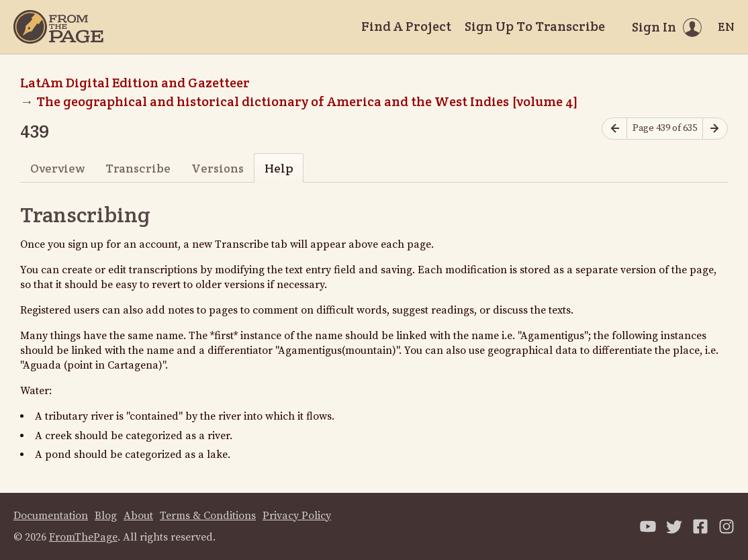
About (138, 516)
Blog (106, 516)
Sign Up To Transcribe (535, 26)
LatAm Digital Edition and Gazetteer (135, 83)
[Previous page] (614, 129)
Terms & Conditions (208, 516)
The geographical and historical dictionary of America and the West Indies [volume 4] (307, 101)
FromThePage (83, 537)
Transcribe (138, 168)
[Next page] (715, 129)
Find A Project (406, 26)
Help (279, 168)
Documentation (51, 516)
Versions (218, 168)
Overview (57, 168)
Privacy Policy (297, 516)
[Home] (58, 27)
